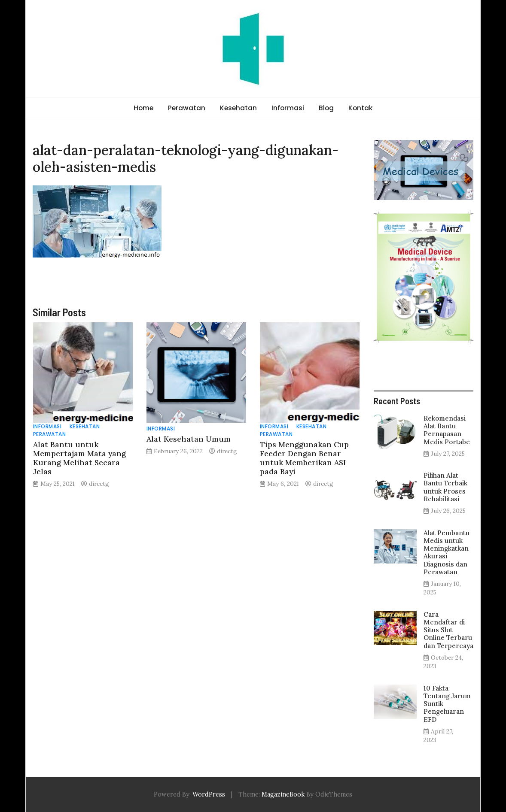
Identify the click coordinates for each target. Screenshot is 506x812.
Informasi (288, 108)
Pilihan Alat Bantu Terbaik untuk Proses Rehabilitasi (445, 487)
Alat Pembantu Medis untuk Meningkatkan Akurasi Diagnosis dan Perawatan (447, 552)
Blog (326, 108)
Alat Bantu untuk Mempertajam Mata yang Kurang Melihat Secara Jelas (79, 458)
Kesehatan (238, 108)
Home (143, 108)
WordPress (209, 794)
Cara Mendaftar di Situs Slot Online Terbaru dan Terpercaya (448, 630)
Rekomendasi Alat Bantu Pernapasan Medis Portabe (447, 430)
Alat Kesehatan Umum (189, 439)
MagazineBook (283, 794)
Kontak (360, 108)
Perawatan (187, 108)
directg (99, 484)
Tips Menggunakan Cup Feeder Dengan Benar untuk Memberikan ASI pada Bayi (304, 458)
